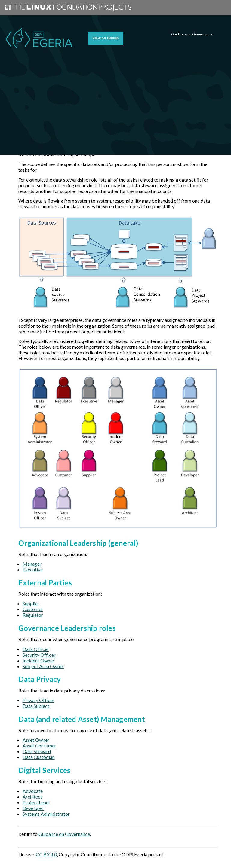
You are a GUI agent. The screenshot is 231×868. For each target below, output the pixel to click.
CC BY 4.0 (46, 854)
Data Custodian (39, 757)
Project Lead (36, 802)
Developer (33, 808)
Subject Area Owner (43, 666)
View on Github (105, 38)
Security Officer (39, 655)
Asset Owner (36, 740)
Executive (33, 569)
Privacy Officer (38, 700)
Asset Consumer (39, 746)
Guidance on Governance (64, 834)
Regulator (33, 615)
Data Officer (36, 649)
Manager (32, 564)
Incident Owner (38, 660)
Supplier (31, 603)
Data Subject (36, 706)
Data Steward (37, 751)
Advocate (33, 791)
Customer (33, 609)
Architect (32, 797)
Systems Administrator (46, 814)
